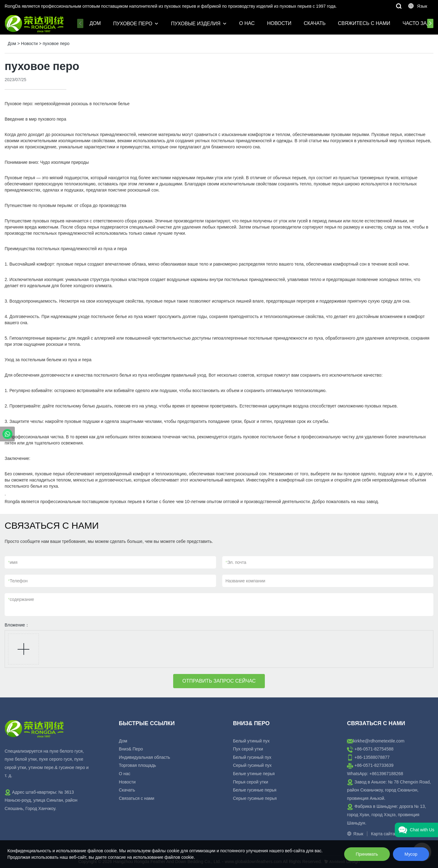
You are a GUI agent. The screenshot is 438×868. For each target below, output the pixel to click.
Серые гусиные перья (255, 798)
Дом (95, 23)
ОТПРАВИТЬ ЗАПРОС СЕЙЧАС (219, 681)
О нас (247, 23)
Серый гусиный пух (252, 765)
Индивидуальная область (144, 757)
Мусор (411, 854)
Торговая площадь (138, 765)
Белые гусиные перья (255, 790)
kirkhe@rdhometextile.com (379, 741)
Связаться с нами (137, 798)
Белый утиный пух (251, 741)
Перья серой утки (251, 782)
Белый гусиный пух (252, 757)
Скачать (315, 23)
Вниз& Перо (131, 749)
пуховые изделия (196, 24)
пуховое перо (56, 43)
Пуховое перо (133, 24)
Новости (279, 23)
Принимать (367, 854)
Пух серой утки (248, 749)
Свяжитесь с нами (364, 23)
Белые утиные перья (254, 774)
